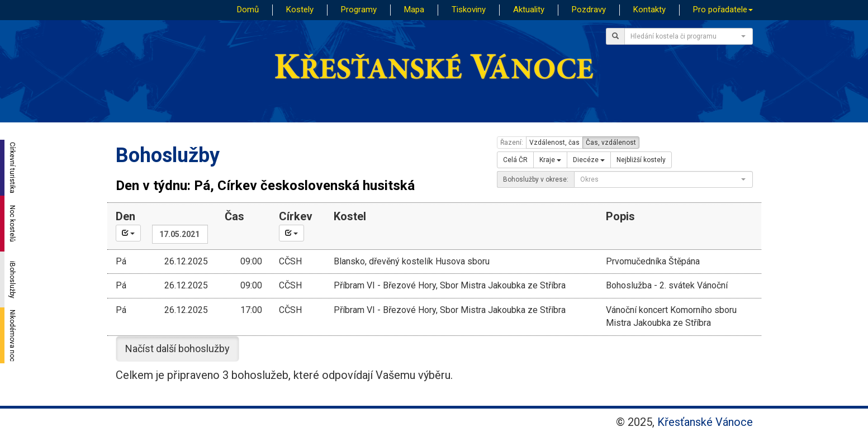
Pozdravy (589, 10)
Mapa (414, 10)
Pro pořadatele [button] (723, 10)
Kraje (550, 160)
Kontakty (649, 10)
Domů (248, 10)
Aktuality (529, 10)
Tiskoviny (469, 10)
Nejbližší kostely (641, 160)
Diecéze (589, 160)
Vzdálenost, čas (554, 143)
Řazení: (512, 143)
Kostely (300, 10)
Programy (359, 10)
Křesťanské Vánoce (705, 422)
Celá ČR (515, 160)
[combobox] (689, 36)
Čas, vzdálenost (611, 143)
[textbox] (685, 36)
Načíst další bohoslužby (177, 348)
